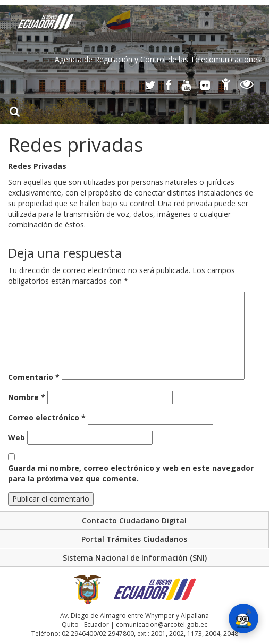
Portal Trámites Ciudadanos (134, 539)
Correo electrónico (47, 417)
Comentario (34, 377)
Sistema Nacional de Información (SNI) (135, 558)
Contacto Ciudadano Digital (134, 520)
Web (16, 438)
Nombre (27, 397)
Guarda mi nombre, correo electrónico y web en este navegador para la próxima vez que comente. (131, 473)
